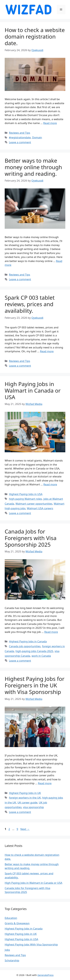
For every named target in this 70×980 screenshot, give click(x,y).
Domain (37, 137)
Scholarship (12, 960)
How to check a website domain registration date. (35, 36)
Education (11, 918)
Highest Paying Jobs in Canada (28, 641)
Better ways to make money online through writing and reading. (33, 167)
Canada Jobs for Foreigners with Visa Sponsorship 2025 (31, 538)
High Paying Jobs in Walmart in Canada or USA (33, 390)
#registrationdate (20, 137)
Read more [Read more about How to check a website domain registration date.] (50, 123)
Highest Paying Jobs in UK (25, 793)
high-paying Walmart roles (25, 499)
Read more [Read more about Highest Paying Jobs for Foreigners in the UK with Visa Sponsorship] (45, 783)
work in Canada (41, 656)
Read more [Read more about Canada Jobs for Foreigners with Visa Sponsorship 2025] (51, 632)
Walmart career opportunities (34, 504)
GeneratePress (46, 975)
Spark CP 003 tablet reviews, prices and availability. (30, 304)
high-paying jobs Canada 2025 (34, 651)
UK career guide (27, 802)
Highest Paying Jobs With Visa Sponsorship (31, 944)
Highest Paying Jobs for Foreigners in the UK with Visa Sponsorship (35, 685)
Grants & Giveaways (17, 923)
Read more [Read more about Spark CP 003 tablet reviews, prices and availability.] (47, 351)
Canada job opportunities (25, 646)
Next (25, 829)
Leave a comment (20, 142)
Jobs (7, 950)
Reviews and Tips (19, 133)
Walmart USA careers (40, 508)
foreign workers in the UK (25, 798)
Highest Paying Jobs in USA (26, 494)
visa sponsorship (33, 807)
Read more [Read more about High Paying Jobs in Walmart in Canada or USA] (50, 484)
